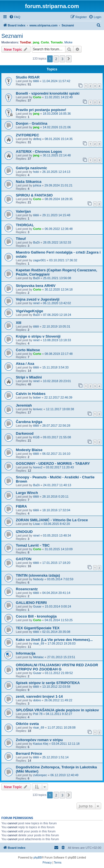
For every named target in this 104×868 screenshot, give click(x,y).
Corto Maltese (28, 350)
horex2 (38, 467)
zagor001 (39, 260)
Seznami (12, 36)
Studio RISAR (28, 77)
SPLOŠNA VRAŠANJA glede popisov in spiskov (57, 710)
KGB (36, 437)
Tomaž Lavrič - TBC (33, 545)
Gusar (37, 606)
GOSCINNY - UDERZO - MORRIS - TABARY (53, 463)
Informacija (26, 653)
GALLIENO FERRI (31, 603)
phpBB (38, 858)
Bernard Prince (29, 753)
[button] (69, 59)
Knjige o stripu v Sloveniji (38, 336)
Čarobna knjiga (29, 422)
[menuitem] (15, 17)
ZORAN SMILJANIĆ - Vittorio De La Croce (52, 520)
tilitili (36, 81)
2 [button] (56, 59)
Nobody (38, 579)
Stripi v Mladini (29, 377)
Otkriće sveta (27, 724)
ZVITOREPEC (27, 135)
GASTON (24, 559)
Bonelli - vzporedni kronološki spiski (48, 93)
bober (37, 397)
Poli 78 (38, 714)
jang (36, 42)
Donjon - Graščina (32, 123)
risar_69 (39, 643)
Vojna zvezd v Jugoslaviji (38, 299)
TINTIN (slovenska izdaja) (38, 575)
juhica (37, 185)
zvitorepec (40, 775)
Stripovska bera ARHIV (36, 286)
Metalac (38, 657)
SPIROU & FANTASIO (34, 195)
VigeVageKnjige (30, 311)
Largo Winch (27, 493)
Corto (45, 42)
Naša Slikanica (29, 182)
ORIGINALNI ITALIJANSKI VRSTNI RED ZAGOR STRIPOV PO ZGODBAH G (57, 667)
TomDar (26, 42)
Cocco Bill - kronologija (36, 616)
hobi (36, 172)
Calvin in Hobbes (31, 394)
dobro (37, 700)
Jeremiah (24, 405)
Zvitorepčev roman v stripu (39, 740)
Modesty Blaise (29, 450)
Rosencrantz (27, 589)
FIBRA (21, 506)
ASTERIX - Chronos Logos (39, 152)
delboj (37, 139)
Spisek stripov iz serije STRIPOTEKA (48, 683)
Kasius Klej (40, 744)
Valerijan (23, 211)
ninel (36, 303)
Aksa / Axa (25, 364)
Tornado (57, 42)
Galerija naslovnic (31, 168)
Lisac (37, 524)
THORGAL (25, 225)
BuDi (36, 242)
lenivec (38, 409)
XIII (19, 323)
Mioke (68, 42)
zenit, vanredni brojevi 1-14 (39, 696)
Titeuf (21, 239)
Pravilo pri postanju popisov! (41, 110)
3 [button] (62, 59)
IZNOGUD (24, 532)
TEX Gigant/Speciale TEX (38, 628)
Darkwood (25, 433)
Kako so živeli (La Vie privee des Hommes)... (54, 640)
